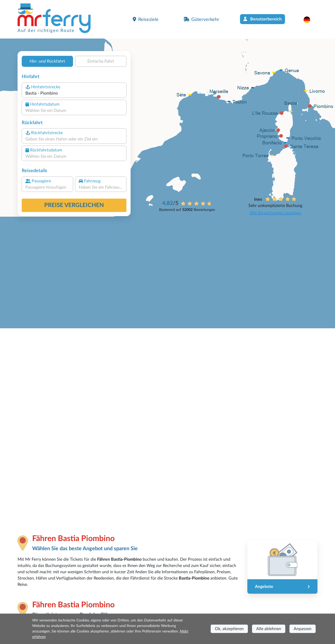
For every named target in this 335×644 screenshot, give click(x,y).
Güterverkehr (201, 19)
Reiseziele (146, 19)
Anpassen (303, 629)
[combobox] (74, 93)
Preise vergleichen (74, 205)
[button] (309, 20)
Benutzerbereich (263, 19)
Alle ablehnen (269, 629)
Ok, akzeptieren (229, 629)
